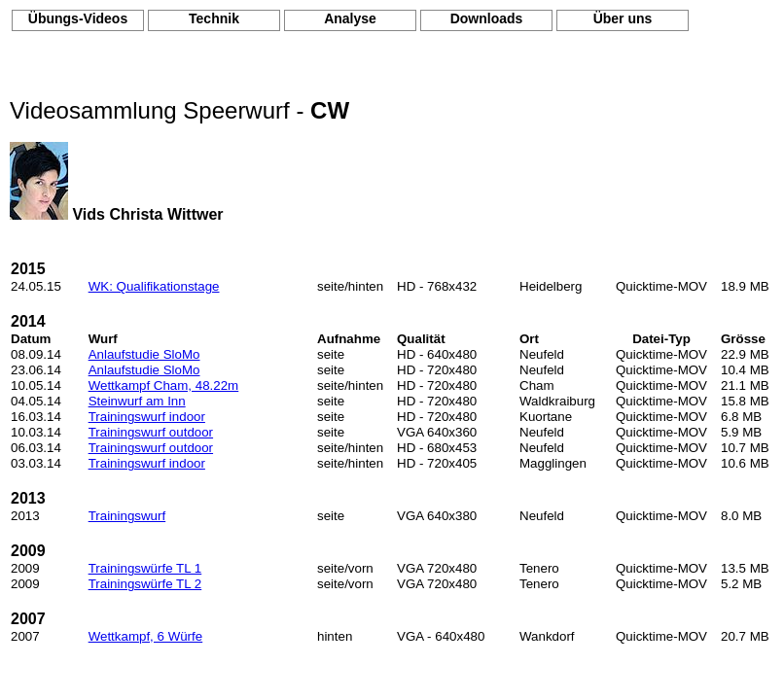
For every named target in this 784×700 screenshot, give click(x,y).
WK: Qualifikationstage (154, 286)
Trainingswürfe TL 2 (145, 584)
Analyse (350, 18)
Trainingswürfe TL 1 (145, 568)
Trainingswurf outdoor (151, 432)
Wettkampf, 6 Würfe (146, 636)
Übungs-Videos (78, 18)
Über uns (623, 18)
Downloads (487, 18)
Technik (214, 18)
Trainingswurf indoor (147, 417)
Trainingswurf (127, 516)
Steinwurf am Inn (137, 401)
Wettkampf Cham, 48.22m (164, 385)
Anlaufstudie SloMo (144, 354)
